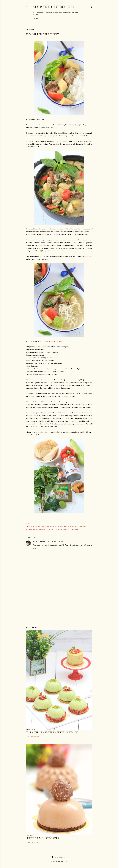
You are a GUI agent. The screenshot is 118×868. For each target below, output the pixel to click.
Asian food (34, 526)
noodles (41, 529)
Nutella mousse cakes (42, 838)
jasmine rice (30, 529)
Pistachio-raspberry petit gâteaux (52, 732)
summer (47, 529)
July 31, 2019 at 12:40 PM (55, 542)
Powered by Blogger (59, 857)
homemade (73, 526)
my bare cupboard (53, 7)
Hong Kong (82, 526)
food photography (63, 526)
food (54, 526)
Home (36, 19)
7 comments (35, 842)
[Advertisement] (59, 604)
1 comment (35, 737)
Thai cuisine (55, 529)
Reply (35, 548)
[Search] (91, 6)
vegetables (75, 529)
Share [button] (28, 523)
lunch (36, 529)
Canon (40, 526)
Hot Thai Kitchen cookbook (52, 341)
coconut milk (48, 526)
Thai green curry (65, 529)
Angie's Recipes (39, 542)
